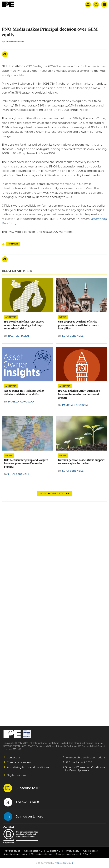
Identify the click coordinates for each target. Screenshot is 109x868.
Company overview (19, 762)
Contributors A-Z (33, 851)
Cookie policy (91, 851)
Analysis (11, 317)
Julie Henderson (14, 42)
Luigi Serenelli (73, 336)
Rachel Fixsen (19, 336)
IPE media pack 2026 (79, 762)
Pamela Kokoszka (21, 402)
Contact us (14, 758)
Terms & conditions (42, 854)
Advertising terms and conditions (28, 767)
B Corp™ (88, 854)
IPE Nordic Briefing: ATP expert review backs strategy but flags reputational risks (24, 325)
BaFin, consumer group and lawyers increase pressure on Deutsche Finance (26, 464)
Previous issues (12, 851)
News (63, 317)
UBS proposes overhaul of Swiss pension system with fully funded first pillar (79, 325)
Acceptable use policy (15, 854)
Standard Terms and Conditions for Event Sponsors (85, 769)
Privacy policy (72, 851)
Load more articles (55, 493)
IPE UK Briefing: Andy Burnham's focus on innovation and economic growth (79, 394)
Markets (13, 244)
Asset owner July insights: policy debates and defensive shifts (24, 392)
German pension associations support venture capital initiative (81, 462)
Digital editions (16, 775)
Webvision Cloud (64, 863)
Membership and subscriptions (86, 758)
